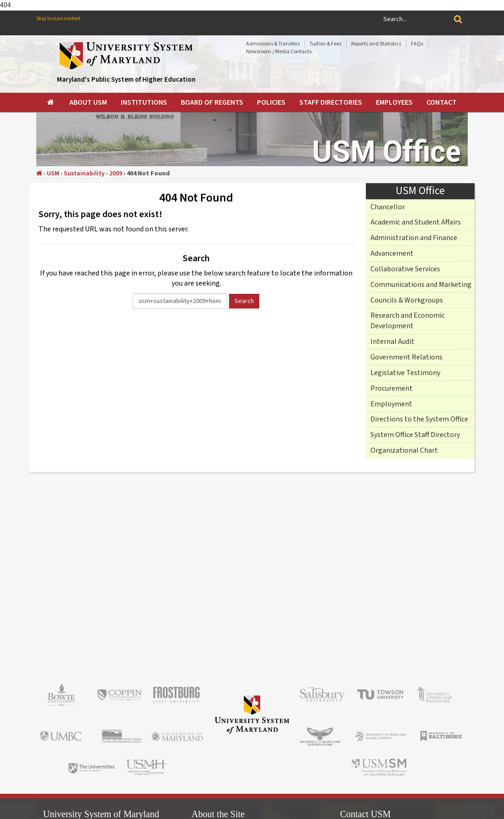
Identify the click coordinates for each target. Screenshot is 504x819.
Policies (271, 102)
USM (53, 174)
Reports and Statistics (376, 44)
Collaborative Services (405, 269)
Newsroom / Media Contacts (279, 52)
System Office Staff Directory (415, 435)
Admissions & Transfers (273, 44)
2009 (116, 174)
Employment (391, 404)
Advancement (392, 253)
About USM (88, 102)
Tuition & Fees (325, 44)
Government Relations (406, 357)
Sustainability (84, 174)
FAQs (417, 44)
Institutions (144, 102)
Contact (442, 102)
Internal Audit (392, 342)
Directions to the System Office (419, 419)
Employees (394, 102)
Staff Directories (331, 102)
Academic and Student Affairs (416, 222)
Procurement (392, 388)
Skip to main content (58, 19)
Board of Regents (212, 102)
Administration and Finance (414, 238)
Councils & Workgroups (407, 300)
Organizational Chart (404, 450)
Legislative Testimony (405, 373)
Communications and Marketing (421, 285)
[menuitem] (51, 102)
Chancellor (388, 207)
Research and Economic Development (408, 321)
